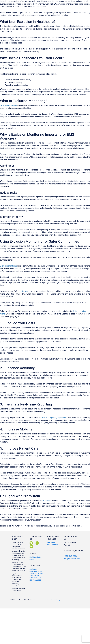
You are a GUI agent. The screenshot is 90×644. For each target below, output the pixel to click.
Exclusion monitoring (8, 105)
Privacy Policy (55, 600)
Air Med (25, 291)
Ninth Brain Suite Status (35, 558)
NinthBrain (46, 501)
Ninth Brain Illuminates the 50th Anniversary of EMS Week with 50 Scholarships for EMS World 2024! (36, 575)
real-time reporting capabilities (54, 418)
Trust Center (44, 600)
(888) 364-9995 (70, 556)
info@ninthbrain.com (72, 559)
